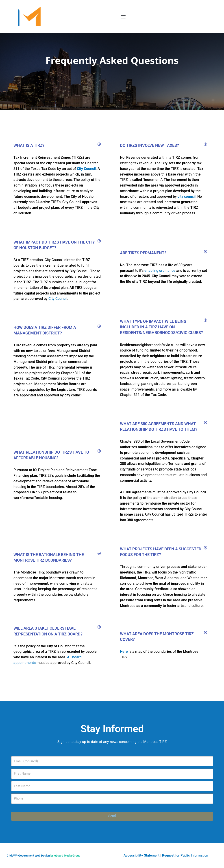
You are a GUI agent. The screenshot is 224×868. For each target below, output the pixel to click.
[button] (123, 16)
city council (187, 197)
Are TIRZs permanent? (143, 253)
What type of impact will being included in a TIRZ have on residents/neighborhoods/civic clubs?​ (161, 327)
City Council (86, 169)
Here (124, 652)
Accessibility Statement (141, 855)
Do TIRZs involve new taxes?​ (149, 145)
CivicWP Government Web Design (28, 856)
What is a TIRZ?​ (29, 145)
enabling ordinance (160, 271)
